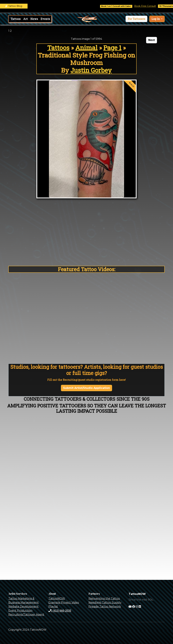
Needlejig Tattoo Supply (105, 602)
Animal (86, 48)
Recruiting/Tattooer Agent (26, 615)
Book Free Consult (148, 6)
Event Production (20, 610)
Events (45, 19)
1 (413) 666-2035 (60, 610)
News (34, 19)
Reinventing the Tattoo (104, 598)
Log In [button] (156, 19)
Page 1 (112, 48)
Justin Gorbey (91, 70)
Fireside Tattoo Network (105, 606)
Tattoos (16, 19)
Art (25, 19)
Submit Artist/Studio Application (86, 388)
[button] (136, 19)
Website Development (23, 606)
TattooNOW (57, 598)
